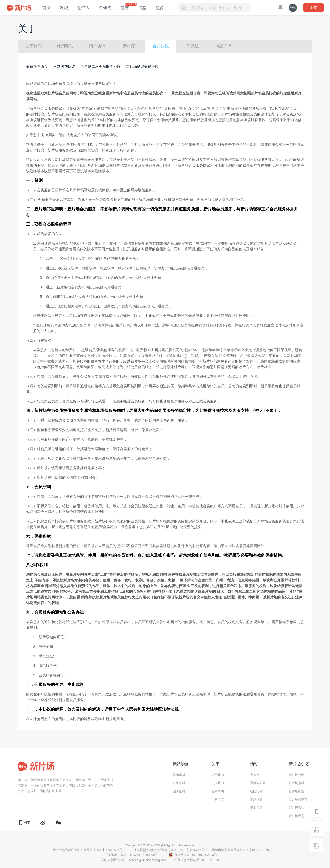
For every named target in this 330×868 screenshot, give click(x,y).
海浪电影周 (258, 783)
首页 (46, 8)
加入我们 (218, 783)
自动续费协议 (64, 67)
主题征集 (256, 800)
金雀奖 (105, 8)
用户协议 (97, 46)
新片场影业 (296, 791)
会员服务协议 (37, 67)
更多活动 (256, 808)
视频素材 (179, 775)
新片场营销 (296, 808)
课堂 (142, 8)
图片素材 (179, 791)
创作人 (84, 8)
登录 (293, 8)
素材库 (129, 46)
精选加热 (224, 46)
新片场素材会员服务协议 (101, 67)
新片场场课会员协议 (142, 67)
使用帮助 (65, 46)
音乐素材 (179, 783)
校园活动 (256, 791)
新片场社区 (296, 775)
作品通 (193, 46)
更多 (160, 8)
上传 (313, 7)
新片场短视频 (298, 800)
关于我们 (34, 46)
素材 (125, 8)
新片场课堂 (296, 816)
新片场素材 (296, 783)
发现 (64, 8)
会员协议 (161, 46)
